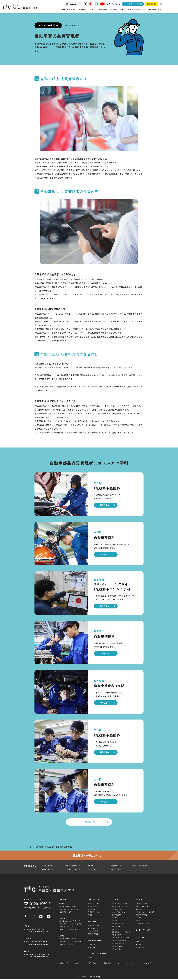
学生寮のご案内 (117, 950)
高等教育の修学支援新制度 (120, 938)
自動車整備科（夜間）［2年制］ (69, 930)
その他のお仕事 (73, 25)
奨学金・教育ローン (118, 935)
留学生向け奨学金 (117, 947)
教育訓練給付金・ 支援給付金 (121, 933)
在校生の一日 (92, 907)
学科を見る (104, 505)
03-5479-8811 (31, 957)
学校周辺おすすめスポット (97, 913)
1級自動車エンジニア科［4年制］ (70, 922)
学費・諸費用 (116, 927)
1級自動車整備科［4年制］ (68, 907)
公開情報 (139, 918)
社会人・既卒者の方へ (141, 866)
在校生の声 (92, 948)
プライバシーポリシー (126, 964)
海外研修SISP (92, 910)
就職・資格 (103, 10)
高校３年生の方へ (49, 866)
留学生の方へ (140, 10)
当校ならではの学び (69, 10)
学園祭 (90, 916)
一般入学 (114, 921)
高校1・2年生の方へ (73, 866)
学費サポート (116, 930)
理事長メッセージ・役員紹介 (145, 913)
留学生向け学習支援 (118, 944)
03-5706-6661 (31, 945)
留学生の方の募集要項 (119, 941)
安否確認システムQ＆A (143, 924)
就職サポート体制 (94, 926)
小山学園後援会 (93, 932)
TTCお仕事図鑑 (93, 935)
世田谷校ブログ (141, 945)
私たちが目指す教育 (142, 907)
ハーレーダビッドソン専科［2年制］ (71, 942)
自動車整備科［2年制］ (67, 913)
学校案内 (114, 10)
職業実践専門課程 (141, 916)
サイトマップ (146, 964)
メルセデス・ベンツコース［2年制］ (71, 925)
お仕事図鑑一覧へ (89, 822)
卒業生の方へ (115, 870)
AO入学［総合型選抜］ (119, 913)
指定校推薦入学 (117, 916)
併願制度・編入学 (117, 924)
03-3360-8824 (31, 932)
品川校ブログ (140, 948)
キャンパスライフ (126, 10)
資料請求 (107, 964)
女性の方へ (92, 866)
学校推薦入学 (116, 918)
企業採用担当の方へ (72, 870)
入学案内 (93, 10)
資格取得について (94, 929)
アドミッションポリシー (119, 904)
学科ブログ (64, 964)
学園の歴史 (139, 910)
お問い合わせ (93, 964)
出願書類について (117, 910)
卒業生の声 (92, 945)
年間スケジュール (94, 904)
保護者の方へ (47, 870)
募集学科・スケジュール (119, 907)
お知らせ (78, 964)
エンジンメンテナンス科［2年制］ (70, 910)
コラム (90, 958)
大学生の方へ (115, 866)
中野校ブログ (140, 942)
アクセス (116, 4)
